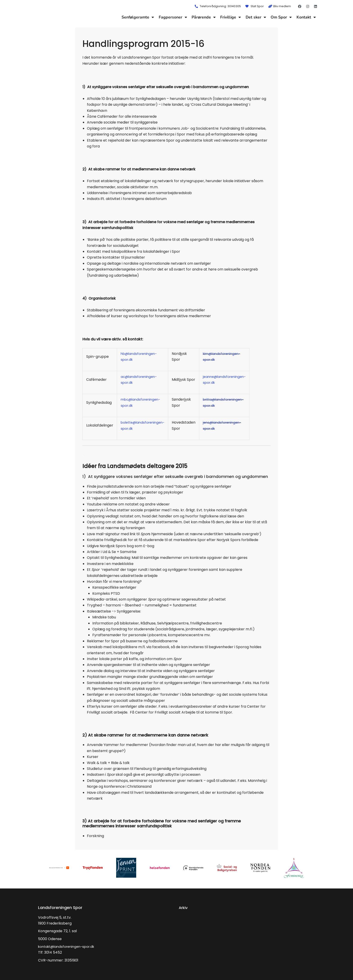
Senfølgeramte (138, 17)
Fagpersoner (173, 17)
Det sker (256, 17)
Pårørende (204, 17)
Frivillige (231, 17)
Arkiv (184, 908)
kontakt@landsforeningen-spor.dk (69, 947)
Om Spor (281, 17)
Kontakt (306, 17)
